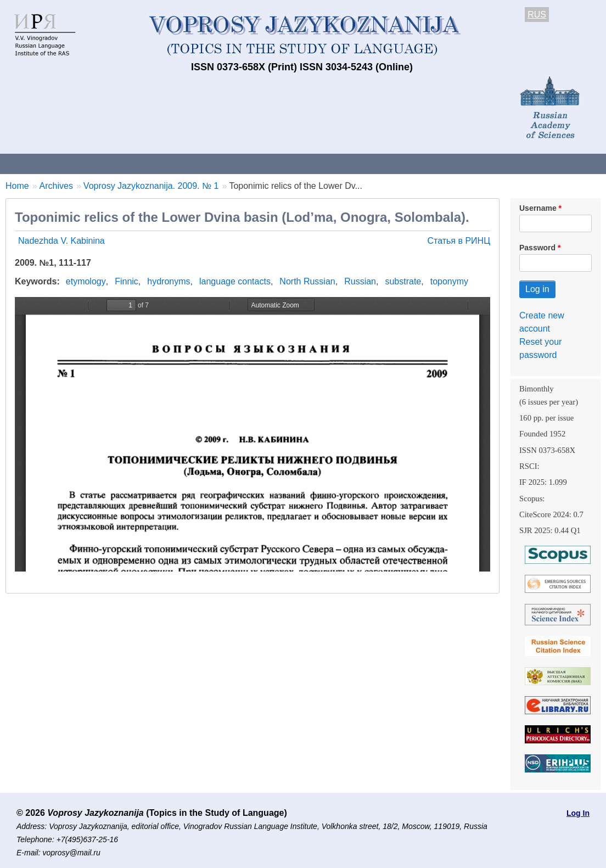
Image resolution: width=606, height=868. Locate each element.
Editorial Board (516, 163)
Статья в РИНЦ (459, 241)
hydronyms (169, 281)
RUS (537, 15)
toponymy (449, 281)
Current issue (309, 163)
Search (581, 163)
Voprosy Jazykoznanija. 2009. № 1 (151, 186)
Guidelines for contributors (210, 163)
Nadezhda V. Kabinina (61, 241)
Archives (374, 163)
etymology (86, 281)
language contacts (235, 281)
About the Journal (45, 163)
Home (17, 186)
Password (537, 248)
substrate (403, 281)
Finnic (127, 281)
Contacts (119, 163)
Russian (360, 281)
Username (538, 208)
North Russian (307, 281)
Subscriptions (439, 163)
